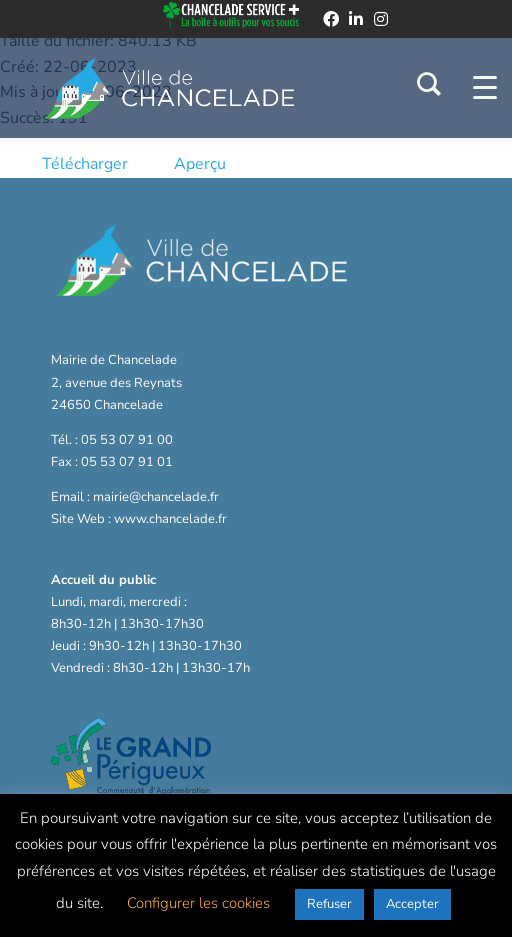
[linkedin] (356, 19)
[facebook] (331, 19)
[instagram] (381, 19)
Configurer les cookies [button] (198, 903)
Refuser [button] (329, 904)
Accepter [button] (412, 904)
